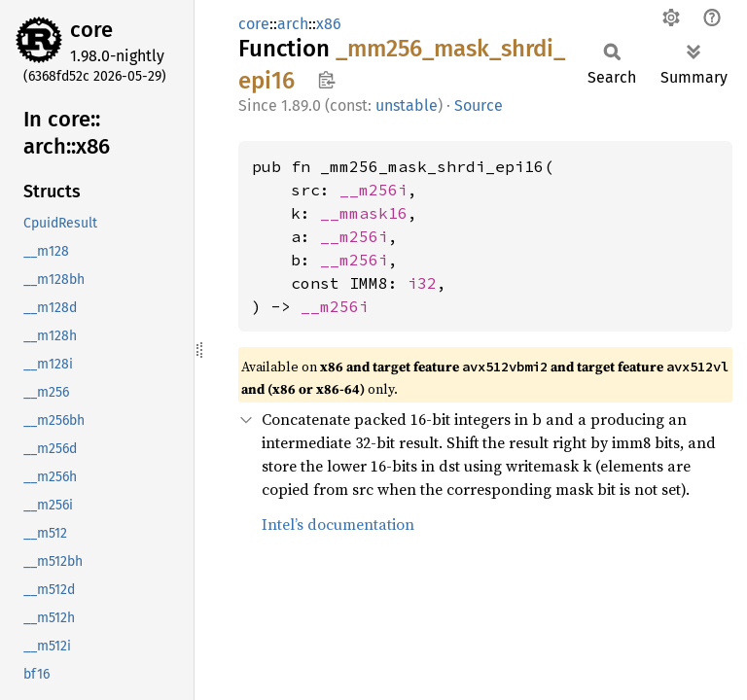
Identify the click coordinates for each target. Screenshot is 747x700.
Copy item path (326, 80)
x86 (329, 24)
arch (293, 24)
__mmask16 (364, 213)
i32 (422, 283)
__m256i (373, 190)
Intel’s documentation (338, 524)
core (91, 30)
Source (479, 105)
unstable (407, 105)
